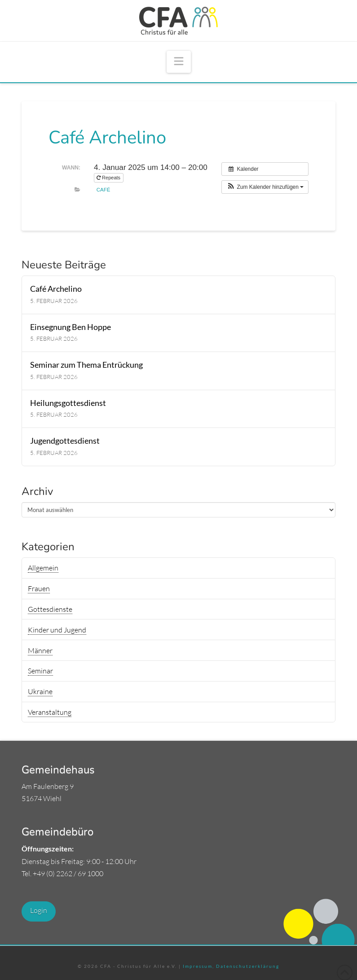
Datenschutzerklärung (247, 966)
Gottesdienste (50, 609)
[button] (179, 62)
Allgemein (43, 568)
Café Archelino (56, 289)
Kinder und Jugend (57, 630)
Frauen (39, 588)
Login (39, 910)
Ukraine (40, 691)
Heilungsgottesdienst (68, 403)
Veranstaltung (50, 712)
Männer (40, 650)
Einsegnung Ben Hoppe (71, 327)
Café (104, 190)
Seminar (40, 671)
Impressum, (198, 966)
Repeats (109, 178)
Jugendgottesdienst (65, 441)
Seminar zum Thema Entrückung (86, 365)
